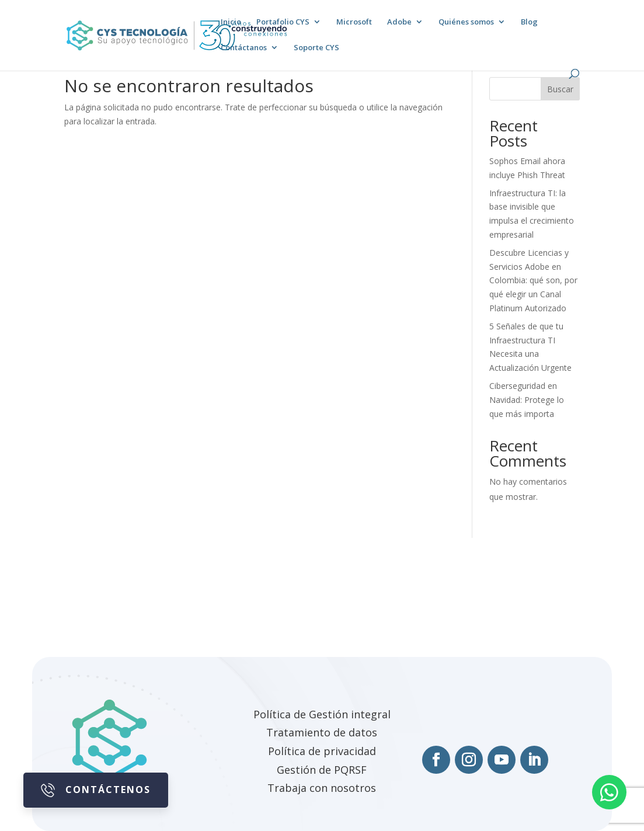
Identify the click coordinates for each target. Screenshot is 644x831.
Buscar (560, 89)
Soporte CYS (316, 48)
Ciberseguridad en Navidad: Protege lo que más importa (527, 400)
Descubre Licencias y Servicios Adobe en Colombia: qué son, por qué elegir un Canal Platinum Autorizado (533, 280)
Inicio (231, 22)
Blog (529, 22)
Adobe (399, 22)
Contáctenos (96, 790)
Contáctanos (244, 48)
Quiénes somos (466, 22)
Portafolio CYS (283, 22)
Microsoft (354, 22)
